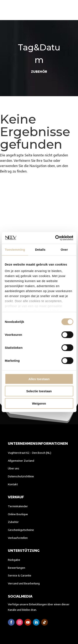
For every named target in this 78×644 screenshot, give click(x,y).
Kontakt (13, 484)
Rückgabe (14, 560)
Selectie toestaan (39, 391)
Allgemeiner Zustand (21, 461)
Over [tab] (64, 249)
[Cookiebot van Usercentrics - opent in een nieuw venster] (56, 238)
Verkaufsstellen (18, 538)
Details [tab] (40, 249)
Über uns (14, 468)
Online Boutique (18, 514)
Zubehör (13, 522)
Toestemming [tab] (15, 249)
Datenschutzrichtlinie (21, 476)
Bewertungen (17, 568)
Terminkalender (18, 506)
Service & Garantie (20, 575)
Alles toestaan (39, 379)
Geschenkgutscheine (21, 530)
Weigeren (39, 403)
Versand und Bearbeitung (24, 583)
